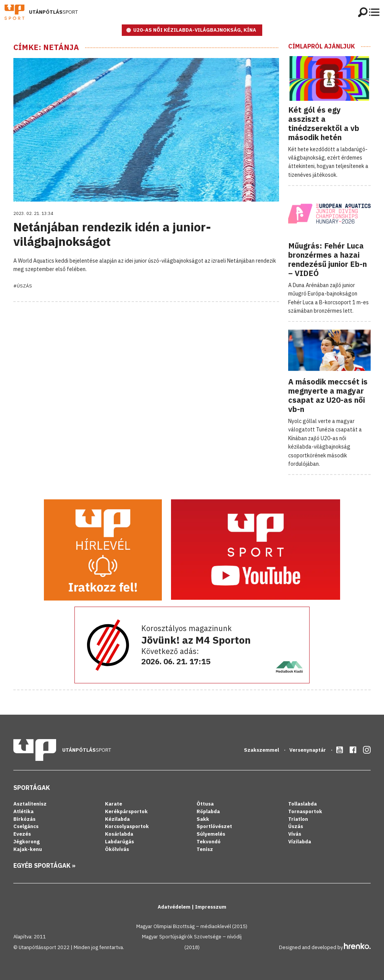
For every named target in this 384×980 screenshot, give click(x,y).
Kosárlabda (119, 834)
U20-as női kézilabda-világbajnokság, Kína (195, 30)
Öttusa (205, 804)
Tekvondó (209, 842)
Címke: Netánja (46, 47)
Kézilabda (117, 819)
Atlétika (23, 811)
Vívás (295, 834)
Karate (114, 804)
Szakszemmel (262, 750)
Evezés (22, 834)
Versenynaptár (308, 750)
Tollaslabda (303, 804)
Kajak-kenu (28, 849)
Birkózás (24, 819)
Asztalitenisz (30, 804)
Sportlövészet (214, 826)
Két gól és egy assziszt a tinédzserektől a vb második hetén (324, 124)
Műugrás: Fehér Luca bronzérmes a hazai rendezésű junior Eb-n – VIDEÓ (328, 259)
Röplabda (208, 811)
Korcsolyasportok (127, 826)
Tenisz (205, 849)
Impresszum (211, 907)
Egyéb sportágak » (44, 865)
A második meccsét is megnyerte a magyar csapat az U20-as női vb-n (328, 395)
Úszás (296, 826)
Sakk (203, 819)
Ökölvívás (117, 849)
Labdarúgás (119, 842)
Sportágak (32, 788)
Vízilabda (300, 842)
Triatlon (298, 819)
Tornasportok (305, 811)
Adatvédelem (175, 907)
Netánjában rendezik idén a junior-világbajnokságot (112, 234)
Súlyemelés (211, 834)
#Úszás (23, 286)
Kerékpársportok (126, 811)
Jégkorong (27, 842)
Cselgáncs (26, 826)
